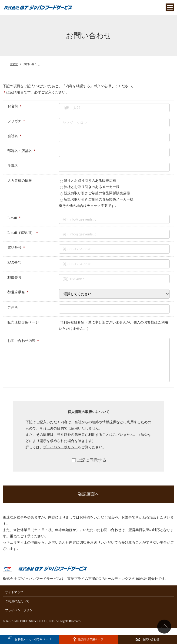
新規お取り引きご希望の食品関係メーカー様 (97, 199)
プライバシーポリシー (60, 454)
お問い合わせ (151, 639)
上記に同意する (89, 467)
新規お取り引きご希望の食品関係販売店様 (95, 193)
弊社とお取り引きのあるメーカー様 (90, 187)
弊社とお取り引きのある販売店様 (88, 181)
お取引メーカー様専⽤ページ (33, 639)
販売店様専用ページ (91, 639)
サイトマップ (14, 599)
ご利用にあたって (17, 608)
